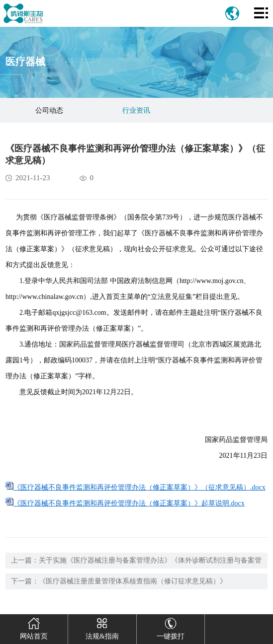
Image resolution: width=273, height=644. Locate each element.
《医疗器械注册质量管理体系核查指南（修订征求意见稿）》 (133, 581)
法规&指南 (102, 627)
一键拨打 (170, 627)
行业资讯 (136, 110)
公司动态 (49, 110)
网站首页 (34, 627)
